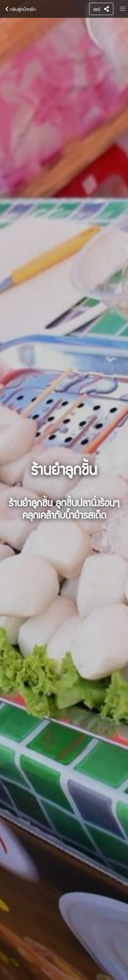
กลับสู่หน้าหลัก (19, 9)
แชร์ (101, 9)
